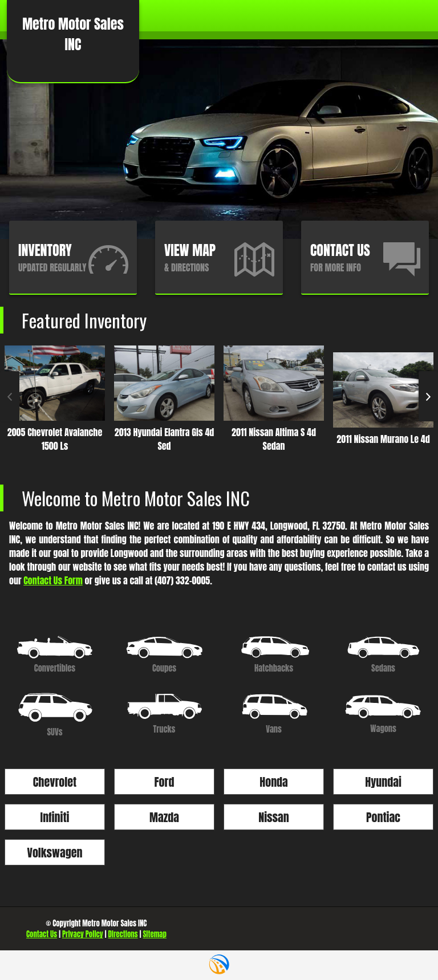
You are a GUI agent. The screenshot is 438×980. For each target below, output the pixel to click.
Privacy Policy (83, 934)
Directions (123, 934)
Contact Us (42, 934)
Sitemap (154, 934)
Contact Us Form (53, 580)
